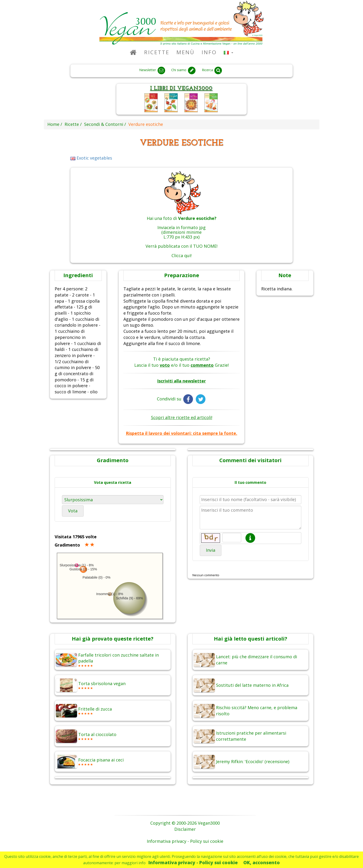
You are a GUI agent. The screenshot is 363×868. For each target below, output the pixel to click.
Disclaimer (185, 829)
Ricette (157, 52)
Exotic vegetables (91, 158)
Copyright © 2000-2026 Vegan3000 (185, 823)
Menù (186, 52)
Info (209, 52)
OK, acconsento (262, 862)
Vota (73, 511)
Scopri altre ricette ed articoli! (182, 417)
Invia (211, 550)
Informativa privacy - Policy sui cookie (193, 862)
